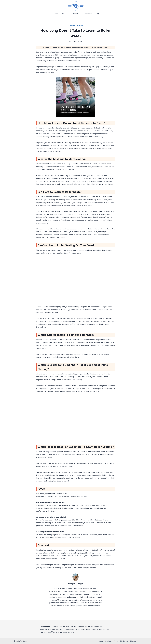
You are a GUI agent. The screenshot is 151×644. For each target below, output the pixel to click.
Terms (116, 641)
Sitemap (133, 641)
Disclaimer (124, 641)
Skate (81, 26)
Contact (108, 641)
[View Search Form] (98, 14)
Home (56, 14)
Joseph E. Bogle (77, 41)
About (101, 641)
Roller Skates (73, 26)
